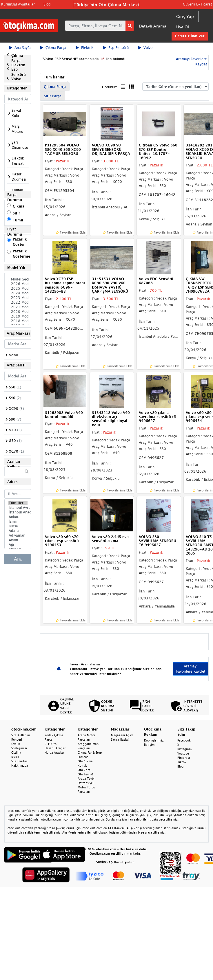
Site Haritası (20, 761)
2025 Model (18, 289)
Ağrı (18, 545)
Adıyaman (18, 535)
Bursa (18, 526)
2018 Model (18, 321)
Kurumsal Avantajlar (18, 4)
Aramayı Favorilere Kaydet (191, 669)
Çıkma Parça (53, 48)
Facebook (184, 740)
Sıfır (16, 213)
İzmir (18, 522)
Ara (18, 559)
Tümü (18, 220)
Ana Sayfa (20, 48)
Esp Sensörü (116, 48)
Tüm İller (18, 503)
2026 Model (18, 284)
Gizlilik (16, 753)
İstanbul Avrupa (18, 508)
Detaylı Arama (153, 26)
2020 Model (18, 312)
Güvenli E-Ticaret (197, 4)
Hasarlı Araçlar (55, 748)
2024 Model (18, 293)
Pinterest (184, 758)
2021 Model (18, 307)
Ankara (18, 517)
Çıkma (19, 206)
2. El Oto (51, 744)
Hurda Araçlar (54, 753)
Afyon (18, 540)
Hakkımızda (20, 766)
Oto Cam (84, 770)
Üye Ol (183, 27)
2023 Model (18, 298)
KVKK (15, 757)
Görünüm (110, 87)
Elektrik (85, 48)
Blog (47, 4)
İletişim (149, 745)
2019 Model (18, 316)
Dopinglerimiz (154, 740)
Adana (18, 531)
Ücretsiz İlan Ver (190, 36)
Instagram (184, 749)
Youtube (183, 753)
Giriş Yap (185, 16)
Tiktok (182, 762)
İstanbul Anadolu (18, 512)
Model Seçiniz (18, 279)
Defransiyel (86, 783)
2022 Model (18, 302)
